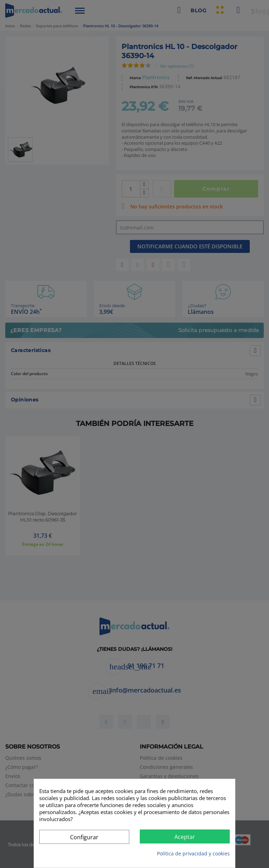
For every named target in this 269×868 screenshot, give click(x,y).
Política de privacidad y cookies (193, 853)
